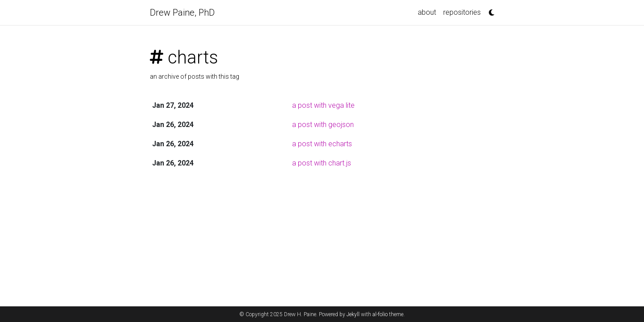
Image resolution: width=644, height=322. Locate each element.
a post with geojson (323, 125)
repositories (462, 12)
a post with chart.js (322, 163)
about (427, 12)
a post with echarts (322, 144)
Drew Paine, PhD (182, 13)
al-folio (380, 314)
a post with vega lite (323, 105)
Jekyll (353, 314)
